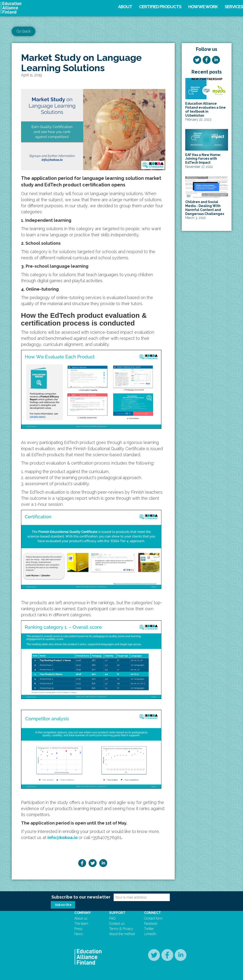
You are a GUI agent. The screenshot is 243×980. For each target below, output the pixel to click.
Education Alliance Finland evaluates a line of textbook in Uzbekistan (205, 109)
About (125, 7)
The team (81, 924)
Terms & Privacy (121, 929)
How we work (203, 7)
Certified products (160, 7)
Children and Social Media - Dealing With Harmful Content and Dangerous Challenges (205, 208)
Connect (152, 913)
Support (117, 913)
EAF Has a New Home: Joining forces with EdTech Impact (203, 159)
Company (83, 913)
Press (78, 929)
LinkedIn (150, 934)
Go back (24, 31)
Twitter (149, 929)
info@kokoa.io (63, 838)
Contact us (117, 924)
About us (81, 918)
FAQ (112, 918)
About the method (122, 934)
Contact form (153, 918)
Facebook (151, 924)
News (79, 934)
